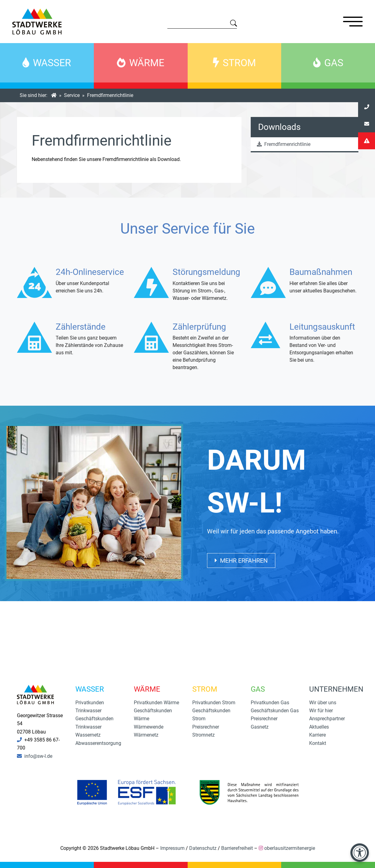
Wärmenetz (146, 735)
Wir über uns (323, 703)
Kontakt (318, 743)
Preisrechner (206, 727)
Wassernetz (88, 735)
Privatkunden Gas (270, 703)
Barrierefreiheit (237, 848)
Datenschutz (203, 848)
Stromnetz (203, 735)
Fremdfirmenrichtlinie (284, 144)
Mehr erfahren (241, 561)
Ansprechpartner (327, 719)
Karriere (317, 735)
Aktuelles (319, 727)
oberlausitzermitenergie (290, 848)
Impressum (172, 848)
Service (72, 95)
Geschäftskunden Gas (275, 711)
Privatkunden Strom (214, 703)
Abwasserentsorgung (98, 743)
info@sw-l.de (38, 756)
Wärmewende (149, 727)
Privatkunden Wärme (156, 703)
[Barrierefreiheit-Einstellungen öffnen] (360, 853)
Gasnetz (260, 727)
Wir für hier (321, 711)
